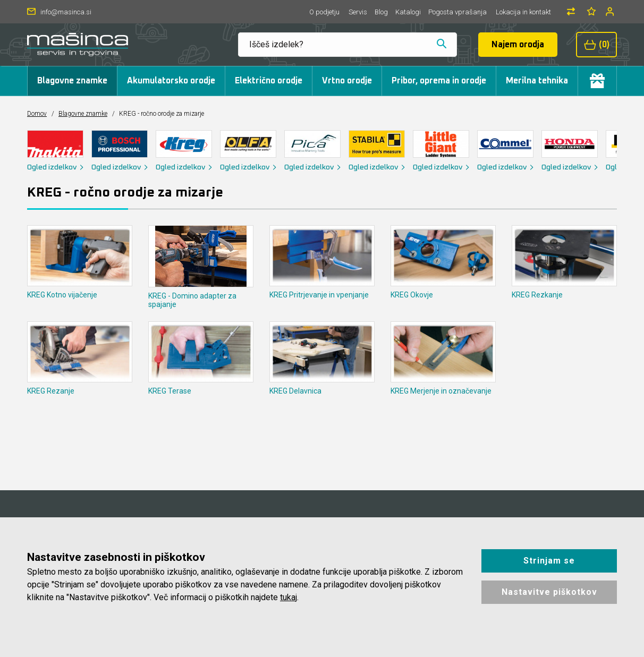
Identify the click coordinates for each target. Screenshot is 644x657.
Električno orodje (269, 81)
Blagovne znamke (72, 81)
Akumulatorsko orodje (171, 81)
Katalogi (408, 12)
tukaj (289, 597)
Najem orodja (518, 45)
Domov (37, 114)
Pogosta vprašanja (457, 12)
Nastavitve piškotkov (549, 592)
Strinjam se (549, 561)
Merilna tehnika (537, 81)
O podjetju (324, 12)
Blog (381, 12)
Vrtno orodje (347, 81)
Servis (358, 12)
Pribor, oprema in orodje (439, 81)
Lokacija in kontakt (523, 12)
